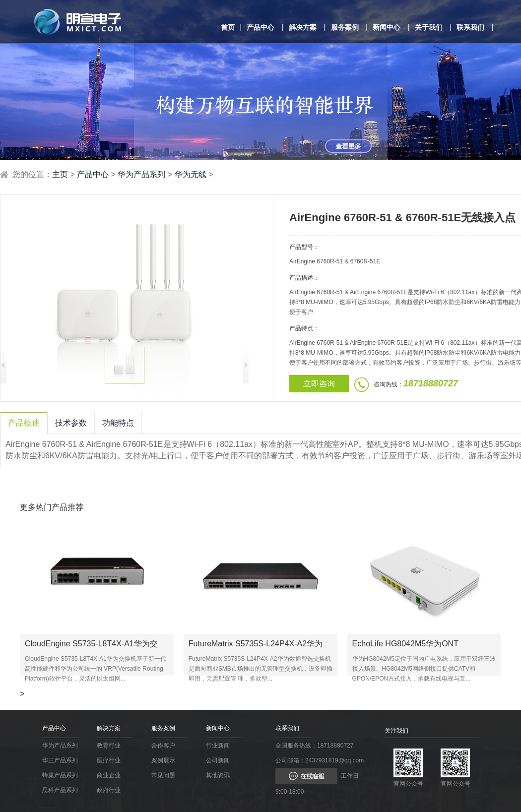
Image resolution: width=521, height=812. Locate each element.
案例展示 (163, 760)
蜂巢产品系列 (60, 775)
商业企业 (109, 775)
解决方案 (303, 27)
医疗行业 (109, 760)
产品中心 (260, 27)
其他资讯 (218, 775)
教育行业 (109, 746)
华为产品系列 (141, 174)
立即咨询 (319, 384)
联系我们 (470, 27)
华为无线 (191, 174)
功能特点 (118, 423)
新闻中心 (387, 27)
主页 (60, 174)
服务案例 (345, 27)
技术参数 (71, 423)
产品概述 (24, 423)
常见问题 (163, 775)
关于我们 (429, 27)
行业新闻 (218, 746)
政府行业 (109, 790)
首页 (228, 27)
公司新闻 (218, 760)
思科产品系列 (60, 790)
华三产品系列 (60, 760)
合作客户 (163, 746)
